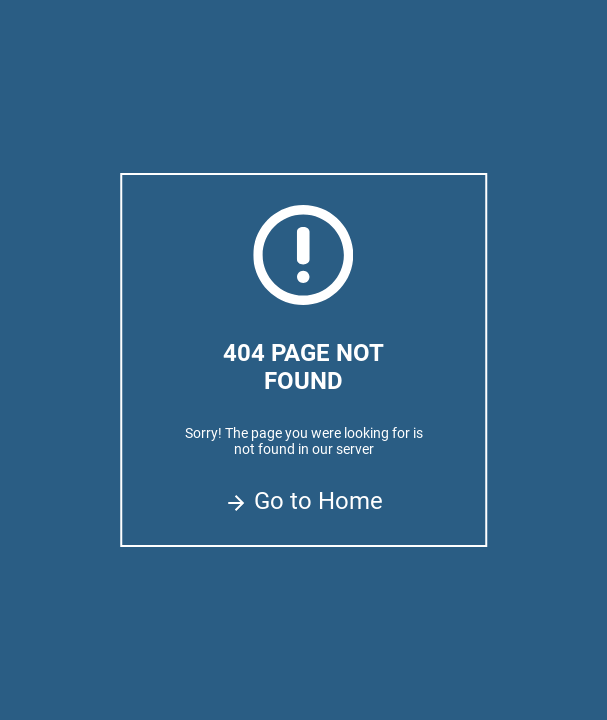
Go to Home (303, 501)
